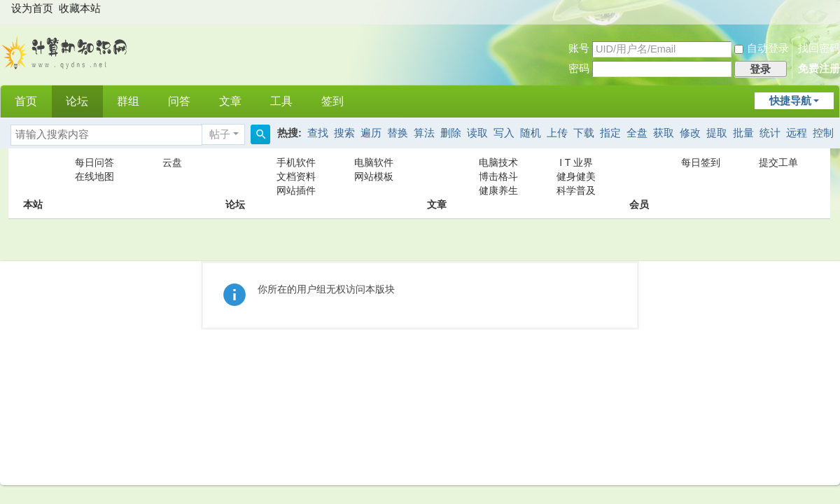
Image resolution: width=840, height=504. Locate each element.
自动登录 (762, 48)
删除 (451, 133)
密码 (579, 69)
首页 (26, 101)
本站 (33, 176)
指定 (610, 133)
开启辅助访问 (828, 10)
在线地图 (94, 176)
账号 (579, 48)
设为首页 (32, 8)
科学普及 (576, 190)
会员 (639, 176)
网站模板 (374, 176)
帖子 (220, 134)
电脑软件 (374, 162)
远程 (797, 133)
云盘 (172, 162)
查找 (318, 133)
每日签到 (701, 162)
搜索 (344, 133)
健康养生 (498, 190)
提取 (717, 133)
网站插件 (296, 190)
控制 (823, 133)
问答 (179, 101)
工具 (281, 101)
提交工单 (778, 162)
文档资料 (296, 176)
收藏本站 (80, 8)
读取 (477, 133)
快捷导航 (790, 101)
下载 (584, 133)
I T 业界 (576, 162)
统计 (770, 133)
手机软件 (296, 162)
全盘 (637, 133)
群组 (128, 101)
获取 (664, 133)
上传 (557, 133)
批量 (743, 133)
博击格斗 (498, 176)
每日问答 (94, 162)
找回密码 (819, 48)
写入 (504, 133)
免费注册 (819, 69)
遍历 (371, 133)
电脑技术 (498, 162)
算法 (424, 133)
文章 (230, 101)
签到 (332, 101)
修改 (690, 133)
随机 (531, 133)
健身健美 (576, 176)
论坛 (77, 101)
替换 (398, 133)
